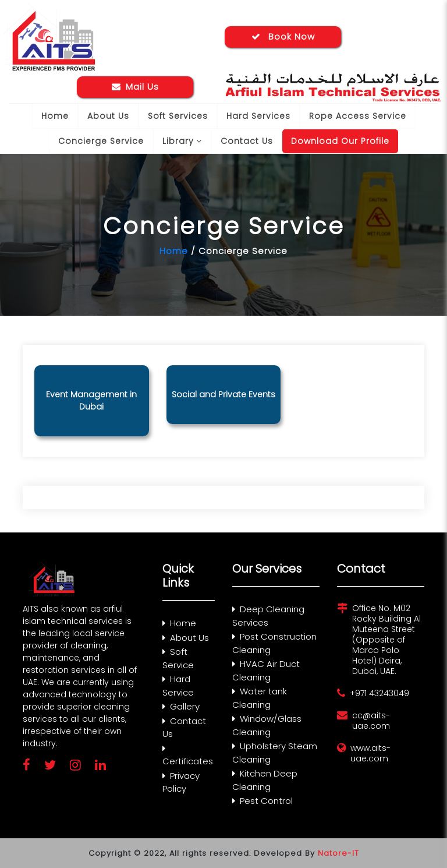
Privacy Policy (181, 782)
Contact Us (247, 141)
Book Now (283, 36)
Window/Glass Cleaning (267, 725)
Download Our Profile (340, 141)
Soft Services (178, 116)
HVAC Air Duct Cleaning (266, 671)
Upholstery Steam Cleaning (275, 753)
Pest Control (262, 801)
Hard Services (258, 116)
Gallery (181, 706)
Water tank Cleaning (260, 698)
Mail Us (135, 87)
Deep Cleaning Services (268, 616)
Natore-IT (338, 853)
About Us (108, 116)
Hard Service (178, 686)
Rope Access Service (358, 116)
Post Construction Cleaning (274, 643)
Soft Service (178, 658)
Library (182, 141)
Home (55, 116)
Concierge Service (101, 141)
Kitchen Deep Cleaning (265, 780)
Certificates (188, 756)
